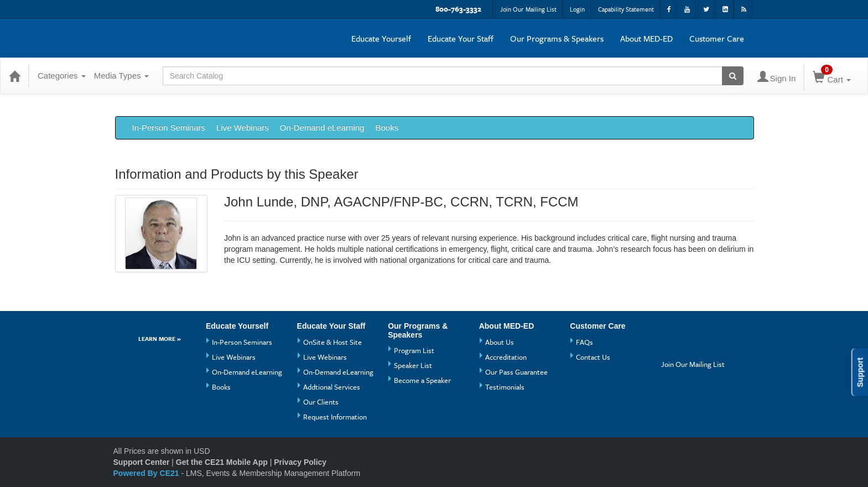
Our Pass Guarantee (516, 372)
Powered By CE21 (147, 473)
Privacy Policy (300, 462)
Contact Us (593, 357)
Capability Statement (626, 9)
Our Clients (321, 402)
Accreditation (506, 357)
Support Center (142, 462)
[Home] (14, 76)
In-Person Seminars (169, 128)
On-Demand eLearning (322, 128)
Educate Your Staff (461, 38)
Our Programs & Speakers (557, 38)
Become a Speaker (422, 380)
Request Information (335, 417)
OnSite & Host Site (332, 342)
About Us (500, 342)
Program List (414, 350)
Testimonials (505, 387)
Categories (62, 76)
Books (387, 128)
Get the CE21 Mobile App (222, 462)
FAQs (584, 342)
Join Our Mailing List (528, 9)
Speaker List (413, 365)
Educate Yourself (381, 38)
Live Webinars (243, 128)
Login (577, 9)
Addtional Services (332, 387)
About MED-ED (646, 38)
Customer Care (717, 38)
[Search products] (733, 76)
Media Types (121, 76)
